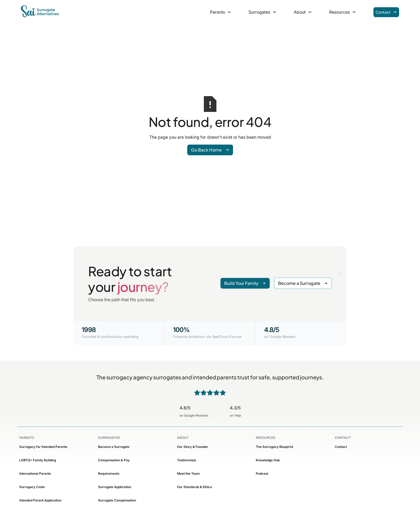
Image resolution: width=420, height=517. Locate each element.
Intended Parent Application (40, 500)
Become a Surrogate (114, 447)
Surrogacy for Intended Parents (43, 447)
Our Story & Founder (193, 447)
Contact (341, 447)
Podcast (262, 473)
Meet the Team (188, 473)
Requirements (109, 473)
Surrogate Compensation (117, 500)
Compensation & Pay (114, 460)
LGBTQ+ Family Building (38, 460)
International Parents (35, 473)
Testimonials (187, 460)
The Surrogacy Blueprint (274, 447)
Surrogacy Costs (32, 487)
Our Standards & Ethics (194, 487)
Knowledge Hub (268, 460)
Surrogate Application (115, 487)
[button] (221, 12)
